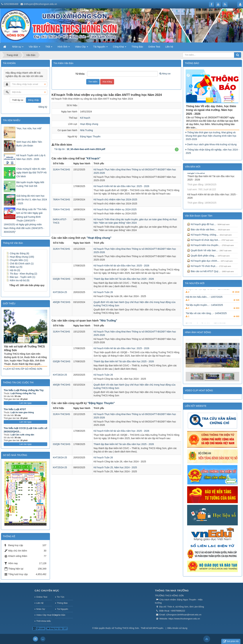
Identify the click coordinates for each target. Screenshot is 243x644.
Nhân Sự (41, 609)
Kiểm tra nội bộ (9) (18, 280)
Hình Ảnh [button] (64, 48)
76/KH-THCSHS (62, 200)
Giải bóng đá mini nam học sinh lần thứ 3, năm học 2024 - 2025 (32, 200)
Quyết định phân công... (202, 256)
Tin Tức (61, 597)
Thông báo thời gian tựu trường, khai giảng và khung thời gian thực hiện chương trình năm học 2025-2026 (211, 136)
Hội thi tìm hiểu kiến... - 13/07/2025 (204, 303)
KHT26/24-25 (60, 292)
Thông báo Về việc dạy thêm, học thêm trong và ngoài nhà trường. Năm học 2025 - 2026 (211, 110)
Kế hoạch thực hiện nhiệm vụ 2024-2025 (115, 209)
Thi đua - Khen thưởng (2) (22, 274)
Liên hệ (40, 603)
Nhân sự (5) (14, 267)
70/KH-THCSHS (62, 209)
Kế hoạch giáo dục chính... (203, 261)
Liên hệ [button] (169, 47)
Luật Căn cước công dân (22, 435)
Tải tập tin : (80, 149)
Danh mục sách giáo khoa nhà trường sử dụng (211, 144)
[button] (177, 149)
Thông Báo (62, 603)
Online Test (42, 597)
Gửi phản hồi (231, 641)
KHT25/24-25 (60, 467)
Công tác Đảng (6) (18, 253)
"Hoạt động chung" (99, 238)
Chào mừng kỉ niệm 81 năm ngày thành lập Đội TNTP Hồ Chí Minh (31, 173)
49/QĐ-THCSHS (62, 302)
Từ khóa (80, 74)
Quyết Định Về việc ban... (202, 250)
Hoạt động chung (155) (20, 257)
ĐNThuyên (158, 628)
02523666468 (11, 4)
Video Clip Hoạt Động (44, 615)
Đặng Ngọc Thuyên (90, 136)
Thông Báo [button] (137, 47)
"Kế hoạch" (93, 158)
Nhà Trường (87, 130)
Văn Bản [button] (34, 48)
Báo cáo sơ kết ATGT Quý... (204, 271)
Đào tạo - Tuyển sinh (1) (21, 277)
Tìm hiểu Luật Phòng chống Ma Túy (24, 390)
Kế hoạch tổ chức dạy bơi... (204, 240)
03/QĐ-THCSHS (62, 279)
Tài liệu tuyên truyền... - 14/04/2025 (204, 312)
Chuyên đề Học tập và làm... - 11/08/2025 (208, 295)
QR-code (39, 628)
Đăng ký (43, 107)
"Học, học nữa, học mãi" (29, 128)
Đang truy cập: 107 (57, 628)
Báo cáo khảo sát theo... (202, 229)
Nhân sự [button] (18, 48)
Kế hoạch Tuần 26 (103, 292)
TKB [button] (49, 48)
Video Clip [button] (81, 48)
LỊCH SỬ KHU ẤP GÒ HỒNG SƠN (23, 369)
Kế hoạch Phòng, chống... (203, 235)
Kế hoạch (85, 118)
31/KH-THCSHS (62, 170)
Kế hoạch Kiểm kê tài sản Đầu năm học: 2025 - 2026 (122, 186)
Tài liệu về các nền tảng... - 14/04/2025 (206, 320)
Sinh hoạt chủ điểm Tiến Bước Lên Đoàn (29, 144)
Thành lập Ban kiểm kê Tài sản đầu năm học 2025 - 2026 (124, 279)
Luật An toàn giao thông (22, 412)
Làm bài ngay (25, 403)
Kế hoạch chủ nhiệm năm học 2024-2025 (115, 200)
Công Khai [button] (120, 48)
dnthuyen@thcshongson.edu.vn (40, 4)
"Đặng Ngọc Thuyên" (101, 403)
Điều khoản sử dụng (177, 628)
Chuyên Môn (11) (17, 260)
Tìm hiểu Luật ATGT (15, 409)
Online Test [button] (154, 47)
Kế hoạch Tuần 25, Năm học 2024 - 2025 (115, 467)
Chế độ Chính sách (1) (20, 264)
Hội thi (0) (13, 270)
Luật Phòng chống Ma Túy (23, 393)
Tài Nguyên (62, 609)
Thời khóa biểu (44, 621)
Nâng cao (165, 74)
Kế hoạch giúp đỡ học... (202, 224)
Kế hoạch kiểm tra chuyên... (204, 245)
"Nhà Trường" (108, 321)
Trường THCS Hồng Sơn (127, 628)
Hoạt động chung (89, 124)
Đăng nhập (33, 100)
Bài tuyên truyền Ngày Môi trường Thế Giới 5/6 (30, 184)
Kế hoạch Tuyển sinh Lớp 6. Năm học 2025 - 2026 (31, 157)
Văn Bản (61, 615)
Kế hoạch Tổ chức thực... (202, 266)
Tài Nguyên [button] (100, 48)
